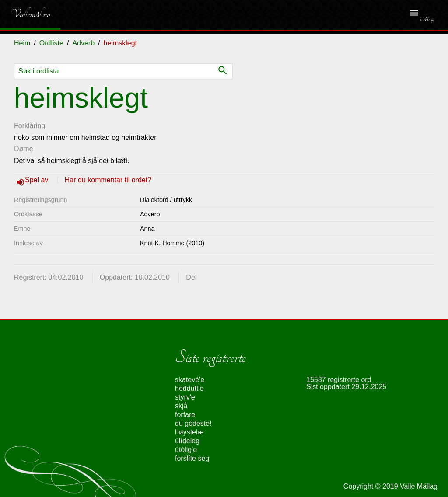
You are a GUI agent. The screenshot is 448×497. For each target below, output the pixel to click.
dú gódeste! (193, 423)
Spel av (38, 180)
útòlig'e (186, 450)
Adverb (83, 43)
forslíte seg (192, 458)
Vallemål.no (24, 14)
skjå (181, 406)
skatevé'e (190, 380)
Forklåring (30, 126)
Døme (24, 149)
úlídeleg (187, 441)
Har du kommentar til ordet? (108, 180)
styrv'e (185, 397)
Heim (22, 43)
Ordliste (51, 43)
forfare (185, 415)
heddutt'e (189, 388)
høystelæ (189, 432)
